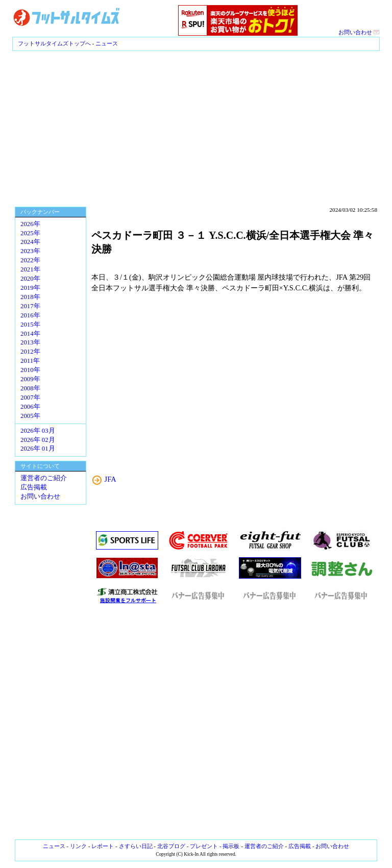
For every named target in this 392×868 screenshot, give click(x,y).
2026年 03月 (38, 431)
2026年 (30, 224)
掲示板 (231, 846)
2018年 (30, 297)
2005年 (30, 416)
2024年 (30, 242)
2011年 (30, 361)
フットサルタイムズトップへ (54, 43)
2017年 (30, 306)
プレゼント (204, 846)
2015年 (30, 325)
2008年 (30, 388)
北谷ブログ (171, 846)
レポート (103, 846)
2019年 (30, 288)
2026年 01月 (38, 449)
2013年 (30, 342)
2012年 (30, 352)
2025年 (30, 233)
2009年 (30, 379)
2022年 (30, 260)
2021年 (30, 269)
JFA (111, 479)
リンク (78, 846)
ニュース (107, 43)
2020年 (30, 279)
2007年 (30, 398)
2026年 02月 (38, 440)
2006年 (30, 407)
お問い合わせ (359, 32)
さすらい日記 (136, 846)
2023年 (30, 251)
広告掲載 (34, 487)
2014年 (30, 334)
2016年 (30, 315)
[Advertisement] (196, 128)
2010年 (30, 370)
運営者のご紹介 (44, 478)
